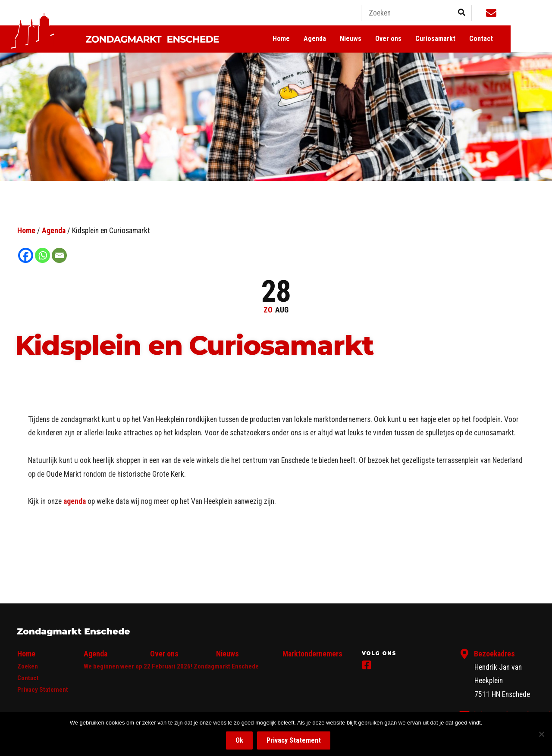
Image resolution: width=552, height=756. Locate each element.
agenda (75, 501)
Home (316, 39)
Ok (239, 740)
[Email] (59, 255)
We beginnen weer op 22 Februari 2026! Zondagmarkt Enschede (171, 666)
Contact (516, 39)
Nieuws (386, 39)
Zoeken (28, 666)
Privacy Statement (43, 690)
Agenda (350, 39)
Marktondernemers (312, 654)
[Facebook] (26, 255)
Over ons (423, 39)
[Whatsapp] (42, 255)
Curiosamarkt (470, 39)
